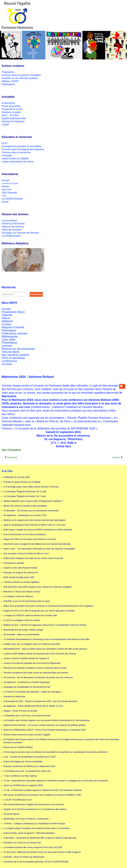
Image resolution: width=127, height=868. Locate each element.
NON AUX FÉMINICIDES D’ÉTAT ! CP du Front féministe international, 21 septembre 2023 (45, 730)
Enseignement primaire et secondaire (21, 146)
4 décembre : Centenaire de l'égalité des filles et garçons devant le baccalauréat (40, 838)
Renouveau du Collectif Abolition (18, 747)
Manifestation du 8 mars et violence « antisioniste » (27, 819)
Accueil (6, 309)
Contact (6, 324)
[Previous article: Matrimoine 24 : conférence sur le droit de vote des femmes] (11, 457)
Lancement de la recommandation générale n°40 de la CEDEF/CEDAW (36, 862)
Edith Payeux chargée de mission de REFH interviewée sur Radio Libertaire (38, 530)
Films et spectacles (13, 358)
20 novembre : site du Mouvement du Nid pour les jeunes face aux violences (38, 677)
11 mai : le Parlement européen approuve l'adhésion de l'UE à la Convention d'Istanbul (43, 790)
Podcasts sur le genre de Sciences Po (21, 573)
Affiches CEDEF (10, 81)
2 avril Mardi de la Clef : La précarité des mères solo (27, 771)
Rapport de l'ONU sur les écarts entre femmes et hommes (30, 539)
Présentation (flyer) (13, 312)
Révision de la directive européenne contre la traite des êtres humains (35, 668)
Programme (8, 72)
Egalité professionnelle (14, 118)
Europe (6, 180)
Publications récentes (15, 333)
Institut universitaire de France (18, 162)
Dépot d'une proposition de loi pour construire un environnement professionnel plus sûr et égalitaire (48, 606)
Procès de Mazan (11, 814)
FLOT (5, 143)
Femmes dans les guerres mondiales (21, 75)
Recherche (36, 294)
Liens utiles (9, 340)
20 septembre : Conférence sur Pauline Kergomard (27, 682)
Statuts (6, 318)
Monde (5, 186)
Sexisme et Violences (13, 121)
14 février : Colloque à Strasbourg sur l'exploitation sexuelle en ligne (34, 824)
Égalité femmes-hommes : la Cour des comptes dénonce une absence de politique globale (44, 725)
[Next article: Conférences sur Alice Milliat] (118, 457)
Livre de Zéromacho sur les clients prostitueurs (25, 534)
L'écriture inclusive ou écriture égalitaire (21, 582)
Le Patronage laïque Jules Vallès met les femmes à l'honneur (31, 487)
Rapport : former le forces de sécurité (20, 711)
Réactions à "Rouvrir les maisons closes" (22, 592)
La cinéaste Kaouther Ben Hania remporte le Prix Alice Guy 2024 (33, 847)
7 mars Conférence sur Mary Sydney (20, 776)
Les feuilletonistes (11, 236)
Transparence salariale (14, 563)
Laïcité (5, 124)
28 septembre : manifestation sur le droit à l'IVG (25, 515)
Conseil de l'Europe (10, 183)
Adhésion (7, 321)
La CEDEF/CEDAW (12, 199)
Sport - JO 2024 (10, 115)
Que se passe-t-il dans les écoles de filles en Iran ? (27, 554)
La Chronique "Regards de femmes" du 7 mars (25, 496)
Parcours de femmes (13, 227)
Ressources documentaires (18, 349)
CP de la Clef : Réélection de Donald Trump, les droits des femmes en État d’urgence (42, 852)
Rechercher (2, 292)
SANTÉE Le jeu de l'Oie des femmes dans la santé (27, 601)
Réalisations (8, 84)
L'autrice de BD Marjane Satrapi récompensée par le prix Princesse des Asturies (40, 654)
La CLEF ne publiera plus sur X (18, 800)
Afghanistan (7, 190)
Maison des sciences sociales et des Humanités (25, 506)
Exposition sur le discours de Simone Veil (22, 843)
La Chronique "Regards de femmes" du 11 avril (25, 492)
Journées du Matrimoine (14, 697)
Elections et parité (11, 112)
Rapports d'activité (13, 327)
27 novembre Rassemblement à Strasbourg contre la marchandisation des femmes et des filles (46, 639)
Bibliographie (10, 337)
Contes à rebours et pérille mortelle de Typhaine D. (27, 658)
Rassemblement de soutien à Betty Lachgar (23, 630)
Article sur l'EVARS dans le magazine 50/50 (23, 785)
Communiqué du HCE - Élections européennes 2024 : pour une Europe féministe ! (41, 701)
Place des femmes (12, 230)
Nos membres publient (15, 355)
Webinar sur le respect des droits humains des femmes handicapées (34, 520)
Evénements (8, 103)
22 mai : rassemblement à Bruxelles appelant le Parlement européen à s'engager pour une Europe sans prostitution (56, 781)
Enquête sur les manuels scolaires (20, 78)
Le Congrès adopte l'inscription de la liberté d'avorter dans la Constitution (36, 828)
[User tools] (122, 386)
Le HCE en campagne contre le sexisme (22, 620)
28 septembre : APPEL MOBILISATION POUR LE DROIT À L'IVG (33, 706)
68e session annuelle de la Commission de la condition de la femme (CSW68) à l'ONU (42, 795)
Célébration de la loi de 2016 (16, 477)
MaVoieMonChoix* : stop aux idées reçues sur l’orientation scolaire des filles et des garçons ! (46, 649)
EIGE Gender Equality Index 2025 (19, 577)
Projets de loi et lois (12, 109)
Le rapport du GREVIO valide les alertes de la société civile (30, 616)
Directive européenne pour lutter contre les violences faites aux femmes (36, 673)
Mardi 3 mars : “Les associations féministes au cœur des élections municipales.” (40, 549)
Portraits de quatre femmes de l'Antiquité (22, 482)
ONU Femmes (9, 193)
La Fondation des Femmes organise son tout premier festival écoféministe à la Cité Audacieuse (47, 720)
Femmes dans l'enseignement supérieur (23, 149)
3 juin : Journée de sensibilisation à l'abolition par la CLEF (30, 757)
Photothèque (9, 343)
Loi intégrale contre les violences (18, 596)
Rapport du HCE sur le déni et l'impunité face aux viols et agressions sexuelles (39, 611)
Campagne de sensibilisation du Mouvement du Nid (27, 687)
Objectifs (7, 315)
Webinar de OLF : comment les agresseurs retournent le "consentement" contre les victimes (45, 625)
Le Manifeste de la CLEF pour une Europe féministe (27, 716)
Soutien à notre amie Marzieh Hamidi (20, 568)
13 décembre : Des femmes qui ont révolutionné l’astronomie (31, 511)
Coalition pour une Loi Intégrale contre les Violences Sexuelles (32, 644)
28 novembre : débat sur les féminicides (21, 635)
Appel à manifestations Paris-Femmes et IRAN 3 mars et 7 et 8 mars (35, 525)
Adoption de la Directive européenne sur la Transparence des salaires (35, 809)
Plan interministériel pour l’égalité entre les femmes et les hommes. (34, 804)
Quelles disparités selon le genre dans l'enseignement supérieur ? (33, 501)
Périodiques (9, 330)
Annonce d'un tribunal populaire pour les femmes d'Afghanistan (32, 663)
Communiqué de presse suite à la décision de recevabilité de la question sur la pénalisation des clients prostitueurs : (56, 752)
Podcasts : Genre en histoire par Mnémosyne (24, 857)
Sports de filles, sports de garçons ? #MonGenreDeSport (29, 833)
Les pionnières (9, 220)
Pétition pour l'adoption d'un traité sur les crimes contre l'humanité (33, 558)
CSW (4, 196)
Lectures (7, 346)
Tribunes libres (11, 352)
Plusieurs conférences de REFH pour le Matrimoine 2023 (29, 766)
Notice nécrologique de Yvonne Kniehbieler (23, 762)
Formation (7, 155)
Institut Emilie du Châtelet (15, 159)
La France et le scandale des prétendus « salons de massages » (33, 692)
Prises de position (11, 106)
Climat (5, 202)
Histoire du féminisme (13, 224)
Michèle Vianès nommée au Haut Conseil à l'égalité (27, 735)
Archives (7, 364)
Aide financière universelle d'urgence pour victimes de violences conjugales (38, 587)
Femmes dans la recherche (16, 152)
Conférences (9, 361)
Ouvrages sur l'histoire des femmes (20, 233)
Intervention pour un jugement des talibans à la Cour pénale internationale (37, 544)
